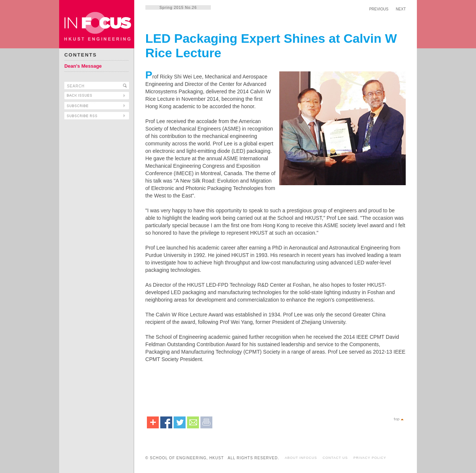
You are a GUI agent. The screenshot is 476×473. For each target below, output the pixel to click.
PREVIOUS (379, 9)
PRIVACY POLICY (370, 458)
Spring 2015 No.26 (178, 8)
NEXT (401, 9)
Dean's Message (83, 66)
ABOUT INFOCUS (301, 458)
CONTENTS (81, 55)
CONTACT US (335, 458)
